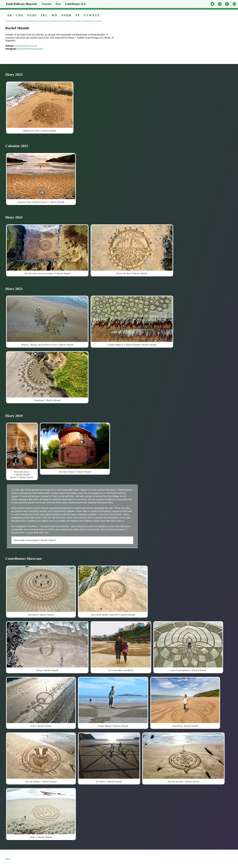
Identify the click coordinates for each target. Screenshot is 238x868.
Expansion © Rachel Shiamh (47, 377)
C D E (19, 15)
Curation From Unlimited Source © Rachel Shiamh (41, 178)
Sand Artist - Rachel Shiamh (185, 702)
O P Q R (66, 15)
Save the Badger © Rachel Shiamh (41, 758)
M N (54, 15)
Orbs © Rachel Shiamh (41, 702)
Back (8, 859)
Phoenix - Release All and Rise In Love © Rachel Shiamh (47, 321)
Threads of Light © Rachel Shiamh (183, 758)
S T (77, 15)
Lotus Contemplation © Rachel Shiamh (188, 647)
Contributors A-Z (75, 4)
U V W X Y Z (92, 15)
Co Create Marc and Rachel (121, 647)
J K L (44, 15)
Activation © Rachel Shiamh (41, 591)
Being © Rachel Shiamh (47, 647)
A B (9, 15)
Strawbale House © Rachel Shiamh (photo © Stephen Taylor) (22, 451)
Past (58, 4)
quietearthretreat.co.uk (26, 46)
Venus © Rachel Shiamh (41, 814)
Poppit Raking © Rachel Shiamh (113, 702)
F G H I (32, 15)
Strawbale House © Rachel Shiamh (75, 448)
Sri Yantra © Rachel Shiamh (109, 758)
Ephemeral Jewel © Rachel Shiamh (40, 107)
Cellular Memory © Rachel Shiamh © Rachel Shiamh (132, 321)
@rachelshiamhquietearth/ (30, 49)
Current (47, 4)
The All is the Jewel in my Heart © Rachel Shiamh (47, 250)
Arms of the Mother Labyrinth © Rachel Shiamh (113, 591)
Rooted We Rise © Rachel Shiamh (132, 250)
